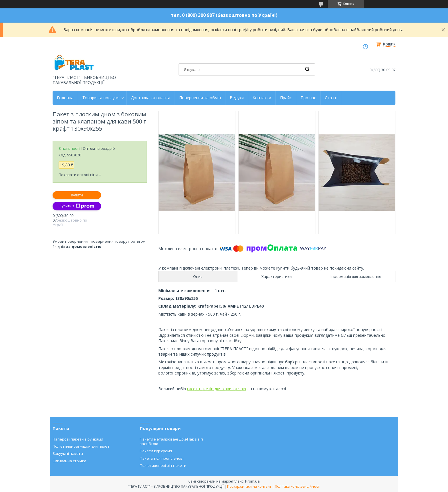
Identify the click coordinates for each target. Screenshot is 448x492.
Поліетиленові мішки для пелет (81, 446)
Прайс (286, 98)
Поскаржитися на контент (249, 486)
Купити (77, 195)
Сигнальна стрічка (69, 461)
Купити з (77, 206)
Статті (331, 98)
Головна (65, 98)
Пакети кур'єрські (156, 451)
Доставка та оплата (151, 98)
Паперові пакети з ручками (78, 439)
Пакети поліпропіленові (162, 458)
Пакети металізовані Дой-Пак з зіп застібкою (171, 441)
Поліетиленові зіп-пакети (163, 465)
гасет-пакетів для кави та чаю (217, 389)
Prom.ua (252, 481)
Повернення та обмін (200, 98)
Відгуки (237, 98)
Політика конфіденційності (298, 486)
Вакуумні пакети (68, 453)
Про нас (308, 98)
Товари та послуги (100, 98)
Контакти (262, 98)
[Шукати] (307, 69)
